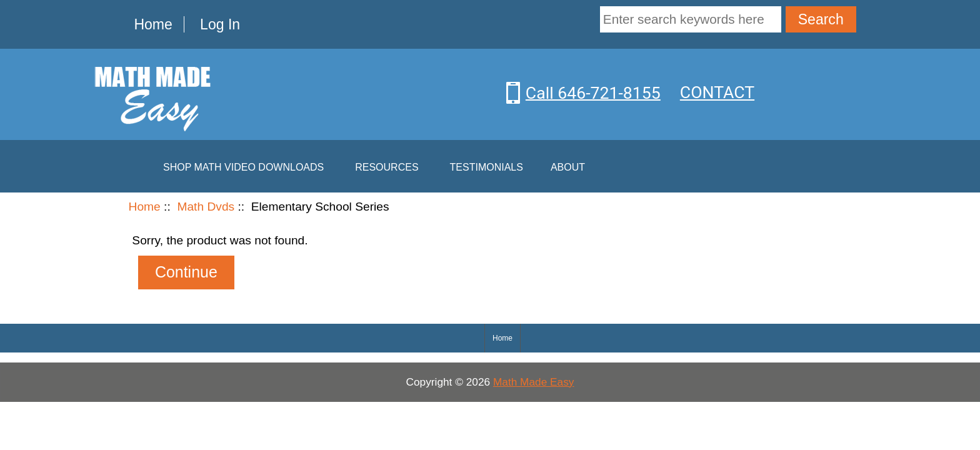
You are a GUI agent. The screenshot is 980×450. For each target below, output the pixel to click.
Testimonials (487, 167)
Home (153, 24)
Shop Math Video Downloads (243, 167)
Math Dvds (206, 207)
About (568, 167)
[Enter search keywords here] (691, 19)
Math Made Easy (534, 382)
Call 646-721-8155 (593, 92)
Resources (387, 167)
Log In (220, 24)
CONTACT (717, 92)
